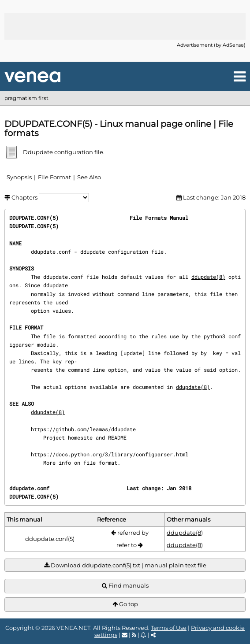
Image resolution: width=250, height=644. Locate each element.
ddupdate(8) (208, 277)
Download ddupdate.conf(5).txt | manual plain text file (125, 565)
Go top (125, 604)
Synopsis (19, 177)
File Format (54, 177)
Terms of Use (169, 628)
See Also (89, 177)
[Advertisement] (125, 26)
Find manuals (125, 586)
